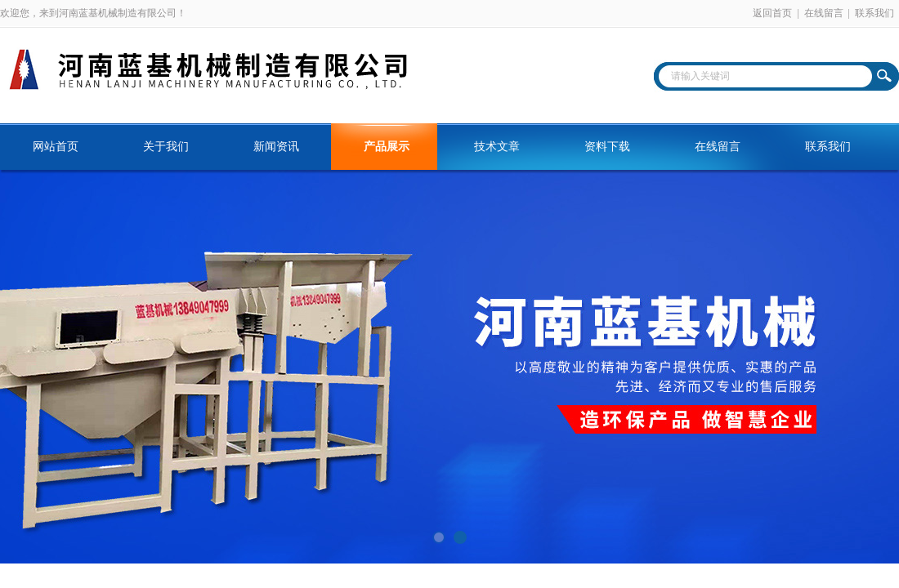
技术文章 (497, 147)
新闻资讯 (276, 147)
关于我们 (166, 147)
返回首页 (772, 13)
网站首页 (56, 147)
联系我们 (874, 13)
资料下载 (607, 147)
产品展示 (387, 147)
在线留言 (824, 13)
